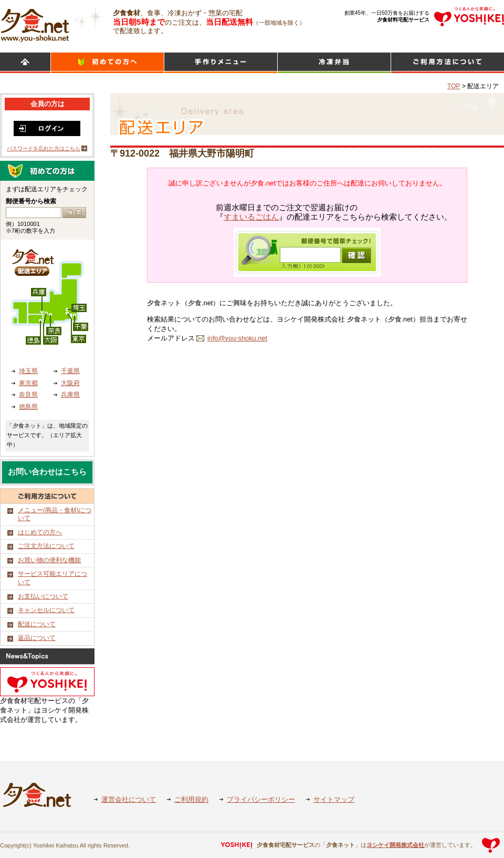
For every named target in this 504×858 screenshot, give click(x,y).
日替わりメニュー (221, 63)
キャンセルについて (46, 610)
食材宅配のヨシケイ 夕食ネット (35, 24)
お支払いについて (43, 596)
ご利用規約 (191, 799)
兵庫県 (70, 395)
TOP (454, 86)
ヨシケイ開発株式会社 (395, 845)
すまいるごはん (251, 217)
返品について (37, 638)
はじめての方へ (40, 532)
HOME (25, 63)
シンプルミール (334, 63)
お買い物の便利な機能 (49, 560)
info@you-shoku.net (237, 338)
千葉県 (70, 371)
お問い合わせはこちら (47, 472)
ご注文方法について (46, 546)
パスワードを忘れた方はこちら (44, 148)
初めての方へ (107, 63)
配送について (37, 624)
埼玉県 (28, 371)
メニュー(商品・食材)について (55, 514)
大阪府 (70, 383)
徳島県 (28, 407)
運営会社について (129, 799)
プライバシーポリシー (261, 799)
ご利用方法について (448, 63)
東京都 (28, 383)
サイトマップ (334, 799)
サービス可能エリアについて (52, 578)
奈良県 (28, 395)
